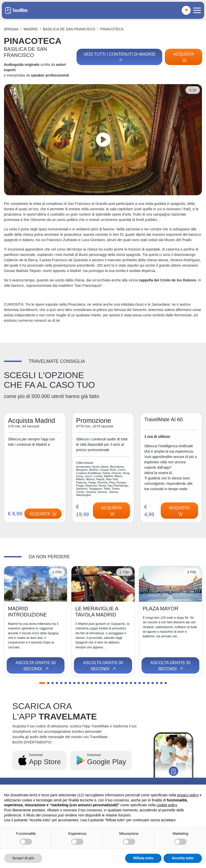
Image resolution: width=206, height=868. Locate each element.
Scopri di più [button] (23, 858)
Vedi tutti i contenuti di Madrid (119, 57)
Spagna (11, 29)
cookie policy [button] (167, 805)
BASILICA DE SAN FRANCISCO (69, 29)
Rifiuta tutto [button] (143, 858)
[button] (42, 683)
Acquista (184, 57)
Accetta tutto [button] (183, 858)
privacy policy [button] (188, 795)
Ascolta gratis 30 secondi (36, 666)
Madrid (31, 29)
